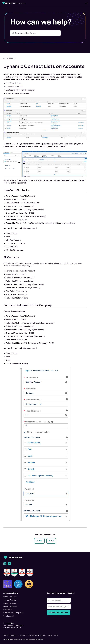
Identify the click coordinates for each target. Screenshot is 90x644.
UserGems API (9, 616)
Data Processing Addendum (37, 635)
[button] (23, 593)
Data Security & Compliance (13, 613)
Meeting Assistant (10, 606)
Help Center (8, 59)
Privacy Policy (22, 635)
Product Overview (10, 597)
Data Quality (8, 610)
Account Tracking (10, 603)
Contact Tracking (10, 600)
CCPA (56, 635)
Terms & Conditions (9, 635)
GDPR (50, 635)
